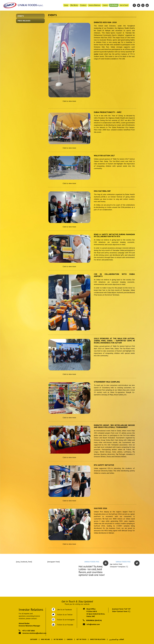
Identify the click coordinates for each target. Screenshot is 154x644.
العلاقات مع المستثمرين (117, 639)
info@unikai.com (93, 624)
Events (21, 16)
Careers (105, 5)
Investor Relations (94, 5)
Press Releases (24, 21)
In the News (114, 5)
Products (83, 5)
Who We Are (74, 5)
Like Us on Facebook (64, 610)
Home (66, 5)
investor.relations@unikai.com (34, 633)
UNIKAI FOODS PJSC (92, 562)
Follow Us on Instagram (66, 620)
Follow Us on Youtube (65, 625)
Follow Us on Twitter (64, 615)
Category (34, 639)
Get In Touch (124, 5)
